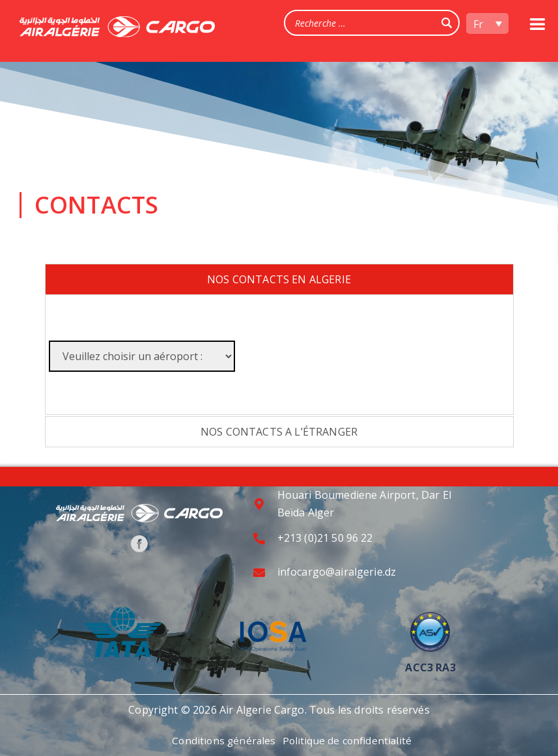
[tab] (279, 279)
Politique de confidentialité (349, 740)
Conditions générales (222, 740)
